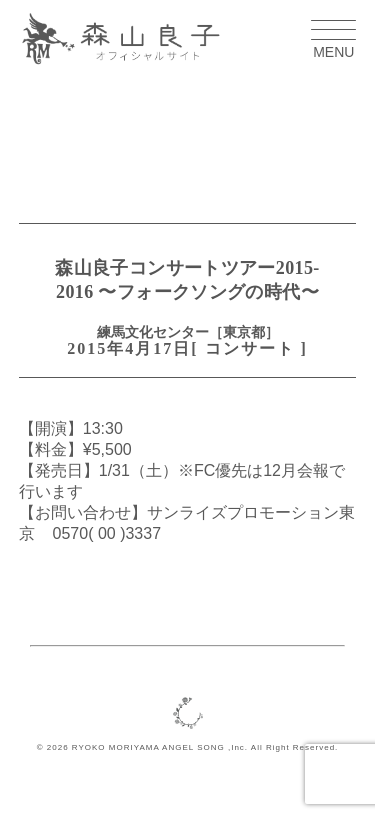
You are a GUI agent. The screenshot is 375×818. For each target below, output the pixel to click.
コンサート (250, 348)
